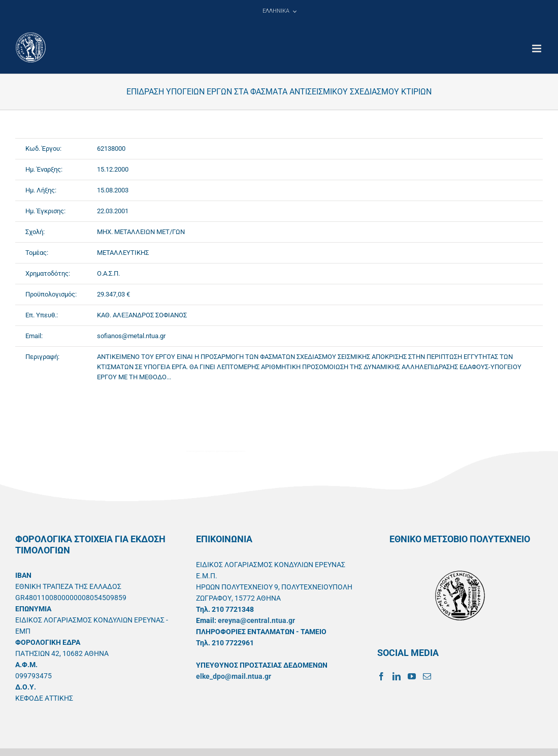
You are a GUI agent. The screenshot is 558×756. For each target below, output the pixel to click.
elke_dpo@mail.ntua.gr (234, 676)
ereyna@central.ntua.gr (256, 620)
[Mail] (427, 676)
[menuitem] (279, 11)
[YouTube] (412, 676)
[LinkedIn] (397, 676)
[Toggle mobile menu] (537, 48)
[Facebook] (381, 676)
